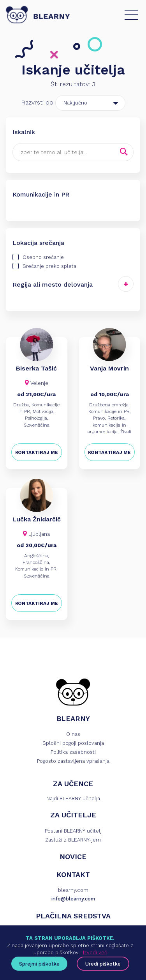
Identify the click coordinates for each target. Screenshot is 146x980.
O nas (73, 734)
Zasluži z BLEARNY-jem (73, 840)
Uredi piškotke (103, 964)
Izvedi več (95, 953)
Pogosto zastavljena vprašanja (73, 761)
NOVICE (73, 857)
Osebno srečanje (38, 257)
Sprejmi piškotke (39, 964)
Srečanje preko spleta (44, 266)
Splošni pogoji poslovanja (73, 743)
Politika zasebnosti (73, 752)
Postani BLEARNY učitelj (73, 831)
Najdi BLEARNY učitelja (73, 798)
